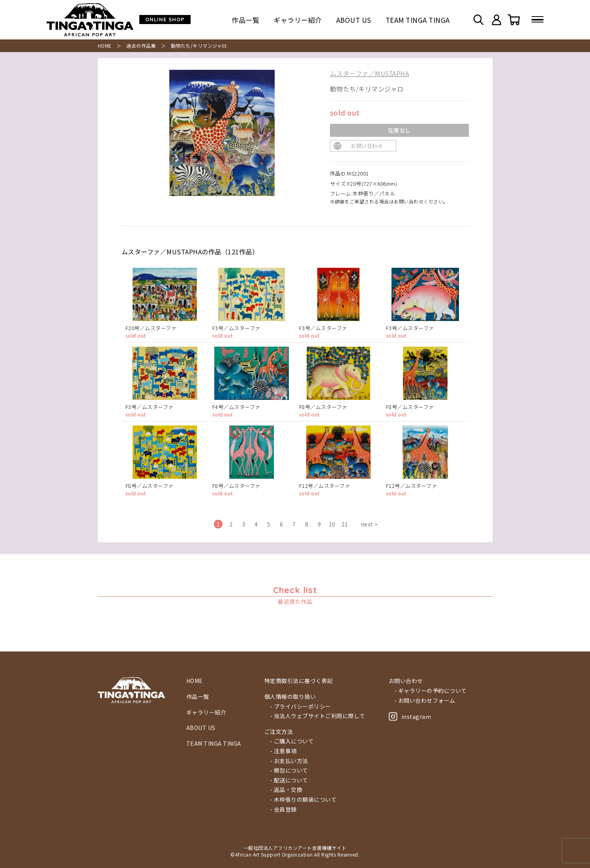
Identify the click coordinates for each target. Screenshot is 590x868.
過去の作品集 (141, 46)
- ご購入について (292, 741)
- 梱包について (289, 770)
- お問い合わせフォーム (425, 701)
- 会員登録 (283, 809)
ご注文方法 (279, 732)
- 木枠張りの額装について (303, 800)
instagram (410, 717)
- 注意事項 (283, 751)
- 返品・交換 (286, 790)
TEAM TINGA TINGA (418, 20)
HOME (105, 46)
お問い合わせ (367, 146)
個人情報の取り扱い (290, 697)
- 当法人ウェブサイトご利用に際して (318, 716)
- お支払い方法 (289, 761)
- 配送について (289, 780)
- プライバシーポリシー (301, 707)
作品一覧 (245, 20)
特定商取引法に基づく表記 (299, 681)
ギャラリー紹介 (298, 20)
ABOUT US (354, 20)
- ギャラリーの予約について (431, 691)
